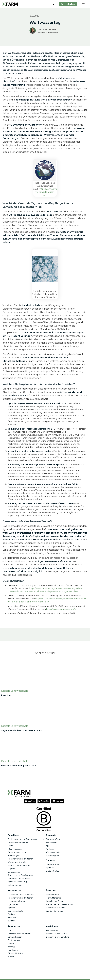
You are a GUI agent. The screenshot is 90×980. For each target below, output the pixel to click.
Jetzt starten (68, 4)
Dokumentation (15, 885)
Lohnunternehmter (16, 901)
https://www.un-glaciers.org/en (62, 609)
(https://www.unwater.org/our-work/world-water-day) (52, 192)
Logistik (11, 869)
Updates (50, 868)
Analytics (50, 849)
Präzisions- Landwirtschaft (19, 878)
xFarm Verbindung (54, 852)
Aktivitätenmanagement (19, 842)
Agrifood (12, 908)
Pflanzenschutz (15, 849)
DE (54, 4)
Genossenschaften (16, 911)
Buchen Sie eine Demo (56, 934)
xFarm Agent (52, 842)
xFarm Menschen (54, 898)
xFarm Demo (52, 930)
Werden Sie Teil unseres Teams (60, 904)
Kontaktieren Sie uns (55, 901)
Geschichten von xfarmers (19, 934)
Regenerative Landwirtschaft (21, 859)
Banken (11, 914)
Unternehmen (52, 895)
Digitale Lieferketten (17, 953)
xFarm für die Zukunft (56, 908)
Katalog (11, 947)
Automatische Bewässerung (20, 875)
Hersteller (12, 918)
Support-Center (53, 864)
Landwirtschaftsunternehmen (21, 895)
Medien (11, 957)
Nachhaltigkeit (14, 856)
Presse (11, 943)
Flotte (10, 846)
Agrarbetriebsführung (17, 882)
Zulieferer (12, 921)
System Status (53, 871)
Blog (10, 930)
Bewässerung (14, 872)
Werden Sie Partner (55, 911)
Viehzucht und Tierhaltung (19, 865)
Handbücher (13, 950)
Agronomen (13, 904)
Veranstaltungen (15, 937)
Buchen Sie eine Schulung (58, 937)
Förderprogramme (16, 940)
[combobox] (54, 4)
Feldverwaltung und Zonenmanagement (26, 839)
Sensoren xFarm (53, 839)
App (48, 846)
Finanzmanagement (17, 852)
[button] (83, 4)
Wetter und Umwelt (17, 862)
